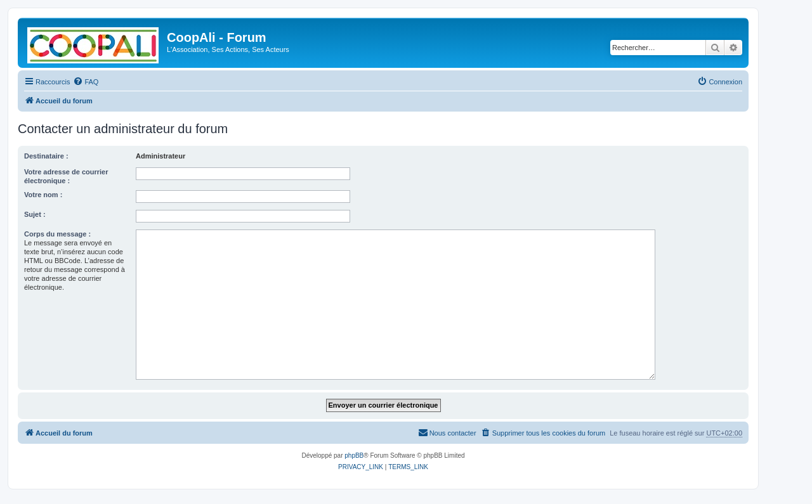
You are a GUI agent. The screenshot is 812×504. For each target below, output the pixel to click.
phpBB (354, 456)
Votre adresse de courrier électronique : (66, 176)
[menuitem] (86, 82)
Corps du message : (57, 234)
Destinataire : (46, 156)
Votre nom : (43, 195)
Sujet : (35, 214)
